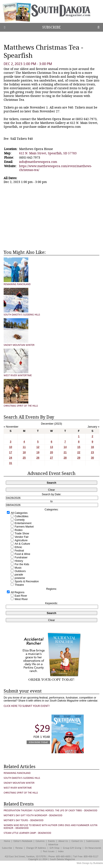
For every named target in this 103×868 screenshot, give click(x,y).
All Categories (19, 513)
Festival (19, 551)
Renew (19, 848)
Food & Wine (22, 554)
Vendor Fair (22, 537)
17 (11, 452)
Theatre (19, 585)
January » (93, 427)
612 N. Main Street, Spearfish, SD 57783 (48, 153)
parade (19, 575)
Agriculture (21, 540)
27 (51, 458)
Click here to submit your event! (27, 706)
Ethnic (18, 547)
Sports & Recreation (27, 581)
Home (7, 841)
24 (11, 458)
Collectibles (21, 516)
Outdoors (20, 571)
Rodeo (19, 530)
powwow (20, 578)
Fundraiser (21, 557)
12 (38, 447)
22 (79, 452)
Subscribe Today (38, 742)
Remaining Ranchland (17, 284)
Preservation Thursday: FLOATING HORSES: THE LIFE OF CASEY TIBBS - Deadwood (50, 811)
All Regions (18, 592)
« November (11, 427)
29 (79, 458)
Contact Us (77, 841)
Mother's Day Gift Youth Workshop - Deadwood (33, 815)
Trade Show (22, 534)
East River (21, 596)
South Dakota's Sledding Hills (22, 315)
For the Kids (22, 564)
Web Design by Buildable (90, 863)
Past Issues (49, 851)
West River (21, 599)
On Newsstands (93, 848)
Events (51, 841)
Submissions (93, 841)
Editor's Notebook (23, 841)
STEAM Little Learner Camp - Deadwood (27, 833)
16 (92, 447)
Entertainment (23, 523)
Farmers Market (24, 527)
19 (38, 452)
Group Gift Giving (72, 848)
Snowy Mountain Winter (19, 345)
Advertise (53, 845)
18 (24, 452)
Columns (40, 841)
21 (65, 452)
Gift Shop (55, 848)
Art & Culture (22, 544)
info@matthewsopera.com (38, 162)
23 (92, 452)
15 (79, 447)
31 (11, 463)
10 (11, 447)
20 (51, 452)
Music (18, 568)
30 (92, 458)
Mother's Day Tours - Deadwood (23, 820)
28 (65, 458)
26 (38, 458)
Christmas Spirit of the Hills (21, 406)
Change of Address (36, 848)
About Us (63, 841)
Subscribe (51, 27)
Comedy (20, 520)
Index (61, 851)
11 (24, 447)
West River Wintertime (18, 375)
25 (24, 458)
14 (65, 447)
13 (51, 447)
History (19, 561)
